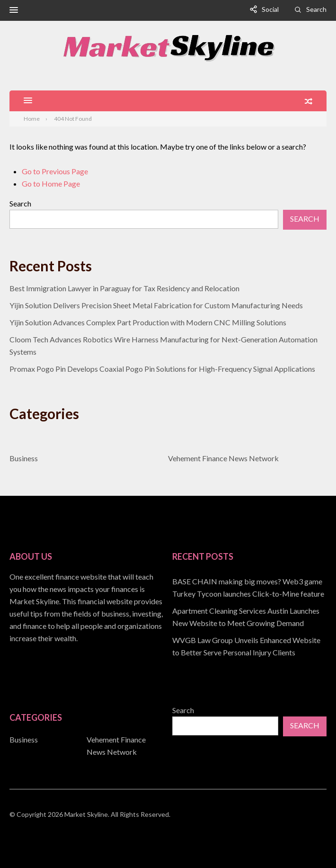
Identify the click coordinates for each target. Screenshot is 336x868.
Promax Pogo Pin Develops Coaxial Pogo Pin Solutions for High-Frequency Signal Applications (162, 369)
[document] (249, 617)
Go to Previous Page (55, 171)
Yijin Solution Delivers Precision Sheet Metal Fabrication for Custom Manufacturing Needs (156, 305)
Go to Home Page (51, 183)
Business (24, 458)
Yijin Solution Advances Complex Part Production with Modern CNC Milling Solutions (148, 322)
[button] (14, 10)
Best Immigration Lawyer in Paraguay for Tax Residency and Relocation (124, 288)
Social (270, 9)
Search (316, 9)
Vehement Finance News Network (223, 458)
